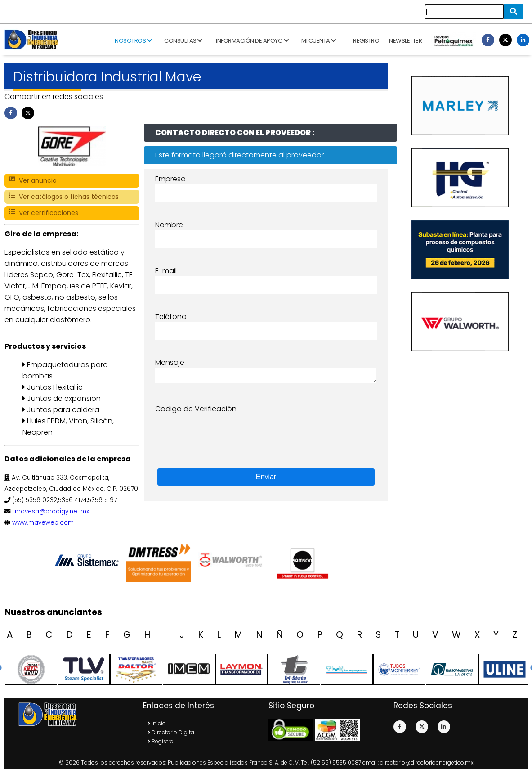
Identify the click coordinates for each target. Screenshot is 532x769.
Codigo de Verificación (196, 409)
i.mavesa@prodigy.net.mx (51, 511)
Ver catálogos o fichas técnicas (64, 197)
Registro (366, 41)
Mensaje (170, 362)
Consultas (183, 41)
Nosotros (133, 41)
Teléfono (171, 317)
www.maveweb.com (43, 523)
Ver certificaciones (44, 213)
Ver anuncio (33, 181)
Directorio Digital (172, 732)
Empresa (170, 179)
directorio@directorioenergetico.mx (427, 762)
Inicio (157, 723)
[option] (89, 560)
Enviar (266, 477)
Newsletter (405, 41)
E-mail (166, 271)
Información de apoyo (252, 41)
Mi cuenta (319, 41)
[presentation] (224, 432)
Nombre (169, 225)
